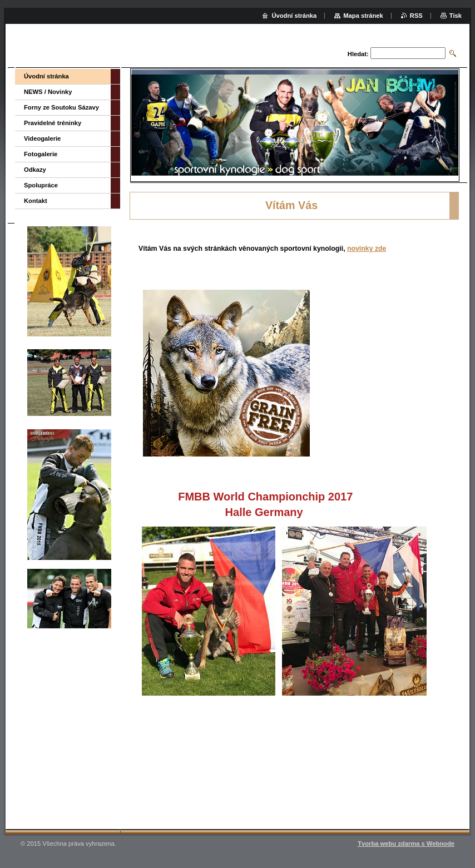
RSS (416, 16)
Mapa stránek (363, 16)
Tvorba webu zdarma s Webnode (406, 844)
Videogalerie (42, 138)
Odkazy (35, 170)
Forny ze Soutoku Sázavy (61, 107)
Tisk (456, 16)
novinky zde (367, 249)
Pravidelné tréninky (53, 123)
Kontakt (36, 201)
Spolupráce (41, 185)
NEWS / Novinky (48, 92)
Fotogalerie (41, 154)
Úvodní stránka (46, 76)
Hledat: (358, 54)
